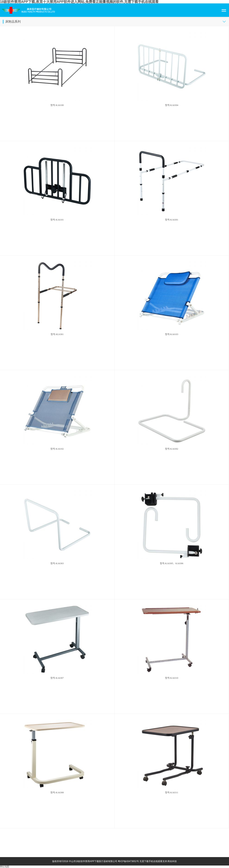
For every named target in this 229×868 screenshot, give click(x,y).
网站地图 (5, 867)
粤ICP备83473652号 (128, 861)
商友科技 (172, 861)
